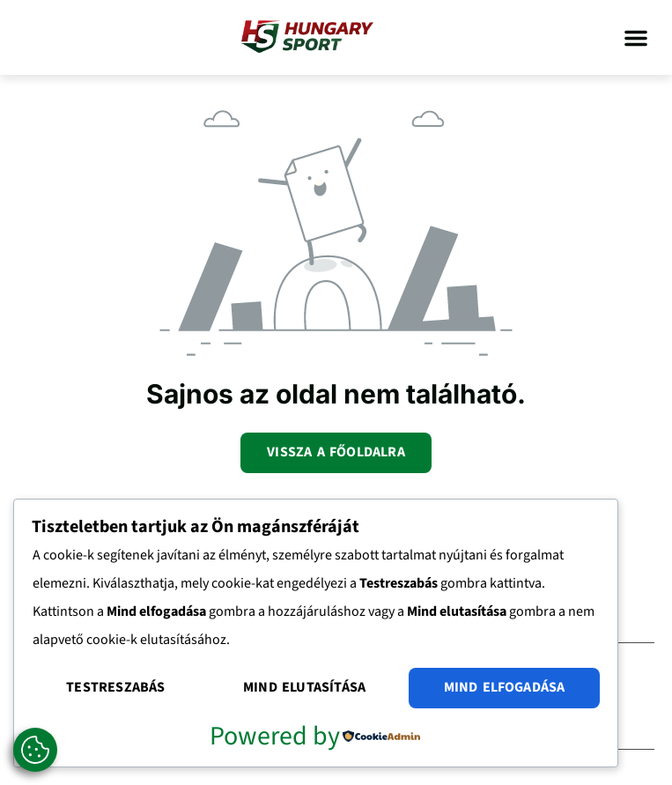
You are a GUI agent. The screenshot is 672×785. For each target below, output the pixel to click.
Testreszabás (115, 687)
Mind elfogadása (505, 687)
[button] (636, 38)
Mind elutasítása (304, 687)
